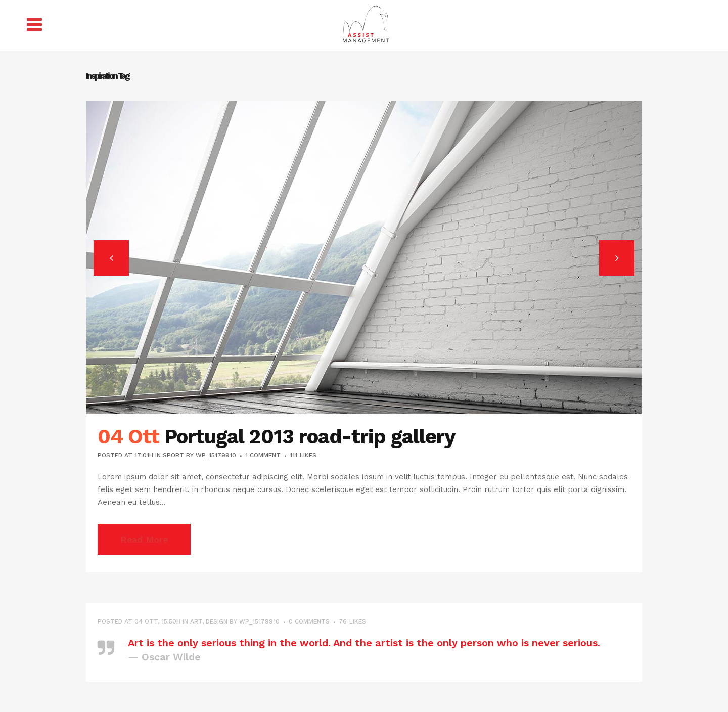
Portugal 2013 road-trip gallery (310, 437)
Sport (173, 455)
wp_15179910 (216, 455)
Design (217, 621)
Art (196, 621)
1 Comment (263, 455)
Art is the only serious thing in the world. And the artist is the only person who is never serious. (364, 643)
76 (352, 621)
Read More (144, 539)
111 (303, 455)
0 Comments (309, 621)
